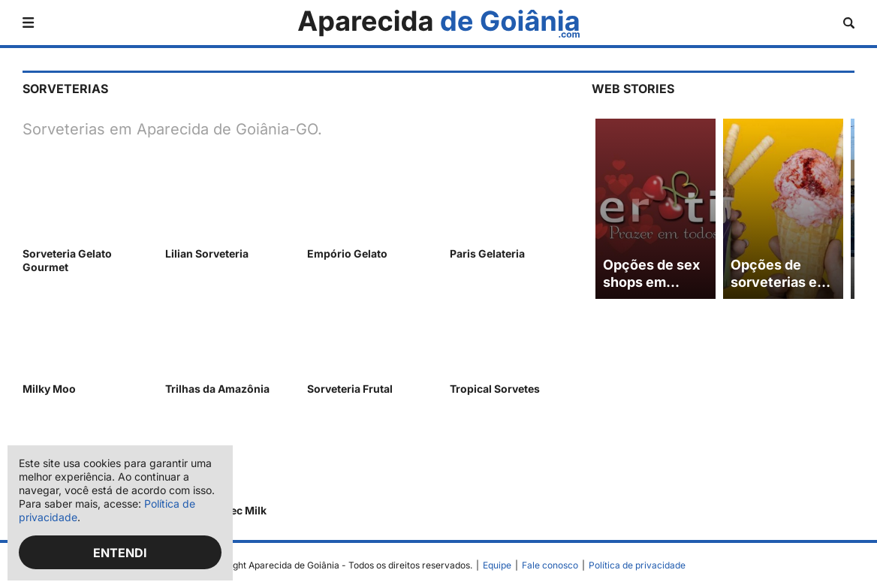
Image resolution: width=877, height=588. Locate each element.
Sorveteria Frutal (350, 389)
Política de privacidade (637, 565)
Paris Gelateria (487, 253)
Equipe (497, 565)
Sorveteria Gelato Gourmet (67, 260)
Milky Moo (49, 389)
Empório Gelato (347, 253)
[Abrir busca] (849, 23)
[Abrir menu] (28, 23)
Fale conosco (550, 565)
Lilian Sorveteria (207, 253)
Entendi (120, 553)
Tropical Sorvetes (495, 389)
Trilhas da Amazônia (217, 389)
